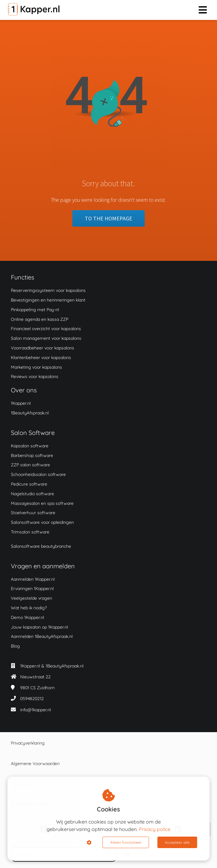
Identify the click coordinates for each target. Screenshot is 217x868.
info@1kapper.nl (36, 710)
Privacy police (155, 829)
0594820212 (32, 699)
